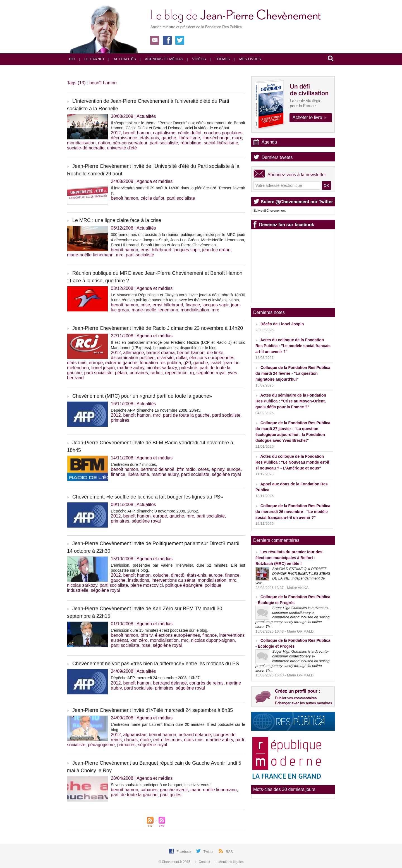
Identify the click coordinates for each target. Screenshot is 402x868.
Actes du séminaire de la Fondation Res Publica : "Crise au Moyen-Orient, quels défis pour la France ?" (291, 401)
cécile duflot (190, 133)
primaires (139, 373)
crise (145, 305)
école (145, 740)
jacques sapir (187, 250)
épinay (218, 469)
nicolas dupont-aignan (213, 640)
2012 (116, 133)
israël (216, 363)
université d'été (122, 148)
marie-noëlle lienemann (90, 255)
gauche (169, 138)
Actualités (122, 59)
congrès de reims (206, 683)
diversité (165, 358)
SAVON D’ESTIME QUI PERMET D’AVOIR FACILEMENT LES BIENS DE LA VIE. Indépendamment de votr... (293, 576)
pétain (121, 373)
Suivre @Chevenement (270, 211)
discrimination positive (133, 358)
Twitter (209, 852)
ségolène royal (211, 373)
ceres (203, 469)
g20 (187, 363)
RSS (229, 852)
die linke (215, 353)
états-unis (149, 138)
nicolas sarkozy (162, 368)
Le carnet (92, 59)
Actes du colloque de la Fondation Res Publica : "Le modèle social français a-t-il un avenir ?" (293, 346)
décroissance (124, 138)
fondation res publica (161, 363)
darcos (131, 740)
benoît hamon (137, 133)
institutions (138, 580)
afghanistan (135, 735)
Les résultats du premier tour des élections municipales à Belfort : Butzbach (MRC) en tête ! (289, 558)
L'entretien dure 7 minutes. (134, 464)
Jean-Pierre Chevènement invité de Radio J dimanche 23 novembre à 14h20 (158, 328)
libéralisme (189, 138)
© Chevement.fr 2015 (175, 862)
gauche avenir (174, 790)
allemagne (133, 353)
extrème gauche (121, 363)
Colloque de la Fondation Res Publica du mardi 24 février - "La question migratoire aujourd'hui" (293, 373)
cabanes (149, 790)
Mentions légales (229, 862)
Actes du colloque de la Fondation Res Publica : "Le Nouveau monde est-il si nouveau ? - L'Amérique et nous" (292, 462)
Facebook (184, 852)
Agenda (269, 142)
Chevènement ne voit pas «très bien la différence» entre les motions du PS (156, 664)
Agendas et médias (161, 59)
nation (104, 143)
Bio (72, 59)
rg (192, 373)
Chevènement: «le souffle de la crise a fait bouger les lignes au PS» (148, 497)
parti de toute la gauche (186, 415)
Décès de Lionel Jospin (282, 324)
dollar (181, 358)
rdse (146, 645)
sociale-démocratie (86, 148)
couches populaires (223, 133)
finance (193, 305)
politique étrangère (184, 585)
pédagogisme (101, 745)
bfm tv (147, 635)
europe (96, 363)
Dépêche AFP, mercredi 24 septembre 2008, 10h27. (156, 678)
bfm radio (186, 469)
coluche (161, 575)
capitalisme (164, 133)
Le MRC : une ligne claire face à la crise (117, 220)
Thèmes (220, 59)
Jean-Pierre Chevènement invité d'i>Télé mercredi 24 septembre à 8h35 (153, 710)
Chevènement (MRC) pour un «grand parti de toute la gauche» (142, 396)
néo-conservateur (130, 143)
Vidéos (197, 59)
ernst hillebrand (156, 250)
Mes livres (247, 59)
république (191, 143)
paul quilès (171, 795)
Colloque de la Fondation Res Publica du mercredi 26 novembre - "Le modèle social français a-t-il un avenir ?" (293, 512)
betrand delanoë (195, 735)
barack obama (160, 353)
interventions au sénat (174, 580)
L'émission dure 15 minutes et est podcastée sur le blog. (160, 630)
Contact (203, 862)
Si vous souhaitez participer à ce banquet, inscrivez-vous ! (161, 785)
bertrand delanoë (158, 469)
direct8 (178, 575)
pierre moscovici (147, 585)
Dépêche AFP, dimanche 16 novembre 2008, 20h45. (156, 410)
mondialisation (81, 143)
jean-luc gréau (216, 250)
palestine (188, 368)
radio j (157, 373)
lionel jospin (103, 368)
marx (237, 138)
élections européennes (212, 358)
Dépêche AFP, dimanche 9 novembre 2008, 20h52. (155, 511)
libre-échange (216, 138)
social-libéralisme (221, 143)
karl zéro (139, 640)
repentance (176, 373)
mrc (120, 255)
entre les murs (167, 740)
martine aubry (131, 368)
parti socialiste (164, 143)
